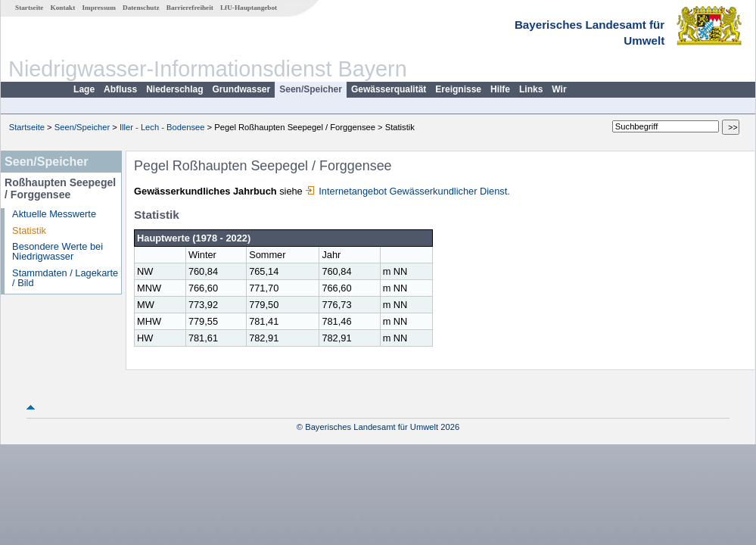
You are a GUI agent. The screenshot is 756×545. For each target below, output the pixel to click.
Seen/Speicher (311, 89)
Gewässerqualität (389, 89)
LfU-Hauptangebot (249, 8)
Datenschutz (141, 8)
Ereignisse (458, 89)
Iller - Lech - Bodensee (162, 127)
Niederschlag (174, 89)
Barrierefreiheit (190, 8)
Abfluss (120, 89)
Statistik (29, 230)
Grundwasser (242, 89)
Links (531, 89)
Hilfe (500, 89)
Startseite (29, 8)
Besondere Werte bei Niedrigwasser (58, 251)
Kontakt (63, 8)
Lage (84, 89)
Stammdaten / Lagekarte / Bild (65, 278)
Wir (559, 89)
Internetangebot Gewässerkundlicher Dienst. (408, 191)
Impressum (99, 8)
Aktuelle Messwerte (54, 214)
